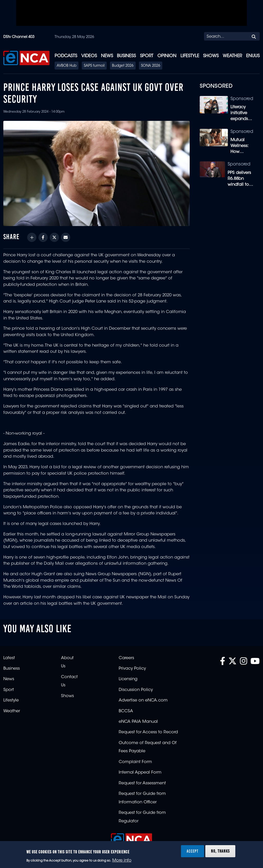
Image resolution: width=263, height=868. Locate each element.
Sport (147, 56)
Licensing (128, 679)
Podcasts (66, 56)
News (107, 56)
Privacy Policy (132, 669)
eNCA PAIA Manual (138, 722)
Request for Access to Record (148, 732)
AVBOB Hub (67, 66)
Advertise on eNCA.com (143, 700)
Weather (232, 56)
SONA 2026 (151, 66)
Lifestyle (190, 56)
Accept (193, 851)
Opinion (167, 56)
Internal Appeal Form (140, 773)
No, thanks (220, 851)
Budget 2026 (123, 66)
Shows (211, 56)
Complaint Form (135, 762)
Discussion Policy (136, 690)
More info (122, 861)
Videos (89, 56)
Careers (126, 658)
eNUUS (253, 56)
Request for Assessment (142, 783)
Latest (9, 658)
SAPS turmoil (94, 66)
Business (126, 56)
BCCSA (126, 711)
